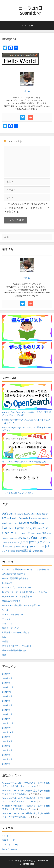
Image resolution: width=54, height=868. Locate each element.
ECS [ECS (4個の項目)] (4, 518)
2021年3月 (7, 710)
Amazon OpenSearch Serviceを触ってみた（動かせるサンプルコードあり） (27, 400)
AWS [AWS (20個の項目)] (6, 513)
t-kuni (33, 786)
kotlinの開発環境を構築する (15, 578)
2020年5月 (7, 755)
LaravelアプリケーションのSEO (17, 587)
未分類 (5, 641)
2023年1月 (7, 674)
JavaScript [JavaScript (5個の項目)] (23, 523)
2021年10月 (8, 692)
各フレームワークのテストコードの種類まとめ (27, 448)
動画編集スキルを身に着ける (16, 632)
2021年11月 (8, 687)
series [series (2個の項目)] (49, 533)
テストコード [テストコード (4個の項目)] (29, 546)
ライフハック (8, 623)
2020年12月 (8, 723)
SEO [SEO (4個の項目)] (44, 533)
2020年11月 (8, 728)
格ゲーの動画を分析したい (15, 650)
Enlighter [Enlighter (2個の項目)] (34, 519)
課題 (4, 655)
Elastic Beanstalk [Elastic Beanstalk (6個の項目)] (20, 518)
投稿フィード (8, 840)
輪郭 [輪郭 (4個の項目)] (37, 551)
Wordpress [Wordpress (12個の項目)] (40, 538)
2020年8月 (7, 741)
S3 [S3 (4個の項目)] (29, 533)
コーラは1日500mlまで (30, 11)
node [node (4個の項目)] (40, 528)
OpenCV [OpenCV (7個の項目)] (8, 533)
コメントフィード (11, 844)
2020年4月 (7, 759)
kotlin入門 (7, 583)
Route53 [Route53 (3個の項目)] (24, 533)
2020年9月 (7, 737)
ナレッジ (6, 619)
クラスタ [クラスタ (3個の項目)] (12, 547)
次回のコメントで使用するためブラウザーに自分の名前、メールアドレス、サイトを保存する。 (27, 208)
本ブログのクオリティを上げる (17, 646)
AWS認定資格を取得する (14, 574)
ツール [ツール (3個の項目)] (19, 547)
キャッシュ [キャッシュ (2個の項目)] (16, 543)
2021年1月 (7, 719)
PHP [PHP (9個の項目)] (16, 533)
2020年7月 (7, 746)
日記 (4, 637)
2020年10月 (8, 732)
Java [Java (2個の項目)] (16, 523)
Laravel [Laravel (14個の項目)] (8, 528)
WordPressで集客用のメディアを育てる (21, 605)
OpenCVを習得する (11, 601)
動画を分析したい (11, 628)
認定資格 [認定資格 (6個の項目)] (29, 551)
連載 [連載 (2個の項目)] (41, 551)
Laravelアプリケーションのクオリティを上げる (25, 592)
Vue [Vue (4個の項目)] (29, 538)
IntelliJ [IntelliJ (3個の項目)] (11, 523)
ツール (5, 610)
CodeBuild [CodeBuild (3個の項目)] (37, 514)
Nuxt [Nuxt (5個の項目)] (45, 528)
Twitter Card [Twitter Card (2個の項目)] (13, 538)
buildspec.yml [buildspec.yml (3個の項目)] (17, 514)
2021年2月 (7, 714)
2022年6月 (7, 678)
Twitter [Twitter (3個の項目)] (5, 538)
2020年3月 (7, 764)
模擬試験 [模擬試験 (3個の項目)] (19, 551)
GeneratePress (27, 864)
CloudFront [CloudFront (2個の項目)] (28, 514)
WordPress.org (9, 849)
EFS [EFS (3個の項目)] (8, 518)
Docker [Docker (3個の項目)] (45, 514)
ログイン (6, 835)
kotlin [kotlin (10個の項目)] (34, 523)
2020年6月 (7, 750)
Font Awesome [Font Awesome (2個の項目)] (43, 519)
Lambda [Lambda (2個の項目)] (41, 523)
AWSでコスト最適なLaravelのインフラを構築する (26, 569)
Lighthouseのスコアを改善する (17, 596)
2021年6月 (7, 696)
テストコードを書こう (13, 614)
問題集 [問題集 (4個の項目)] (12, 551)
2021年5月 (7, 701)
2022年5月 (7, 683)
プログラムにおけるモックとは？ (27, 479)
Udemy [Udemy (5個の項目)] (22, 538)
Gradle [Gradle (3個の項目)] (5, 523)
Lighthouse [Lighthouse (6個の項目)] (22, 528)
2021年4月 (7, 705)
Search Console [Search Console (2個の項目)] (36, 533)
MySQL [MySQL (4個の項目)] (33, 528)
